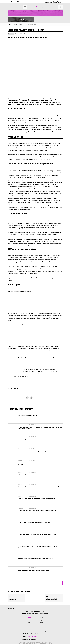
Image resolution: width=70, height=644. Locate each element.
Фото (28, 611)
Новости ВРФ (11, 597)
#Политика (10, 402)
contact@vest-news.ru (33, 625)
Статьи (28, 609)
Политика (11, 34)
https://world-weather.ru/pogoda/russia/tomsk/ (54, 2)
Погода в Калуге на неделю (54, 1)
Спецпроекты (42, 609)
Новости (28, 606)
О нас (42, 611)
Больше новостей (35, 572)
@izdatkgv (34, 628)
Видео (42, 606)
